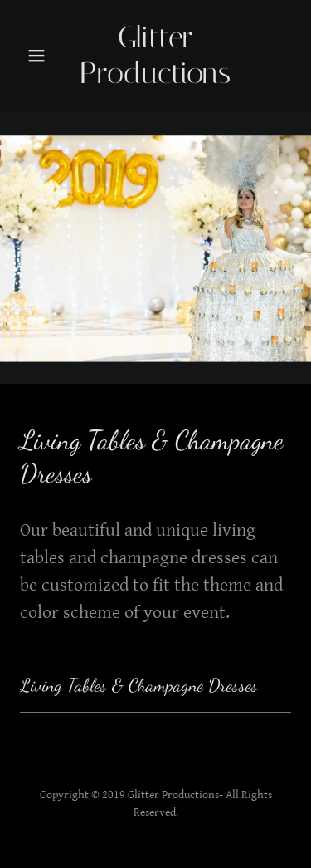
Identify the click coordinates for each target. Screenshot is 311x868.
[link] (156, 56)
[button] (37, 56)
